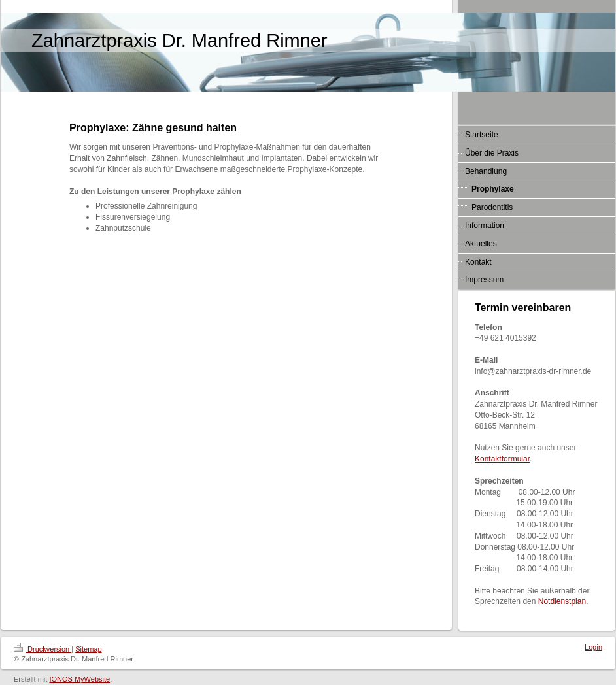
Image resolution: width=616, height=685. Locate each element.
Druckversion (43, 649)
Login (593, 647)
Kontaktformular (502, 459)
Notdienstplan (562, 601)
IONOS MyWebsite (79, 679)
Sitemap (88, 649)
